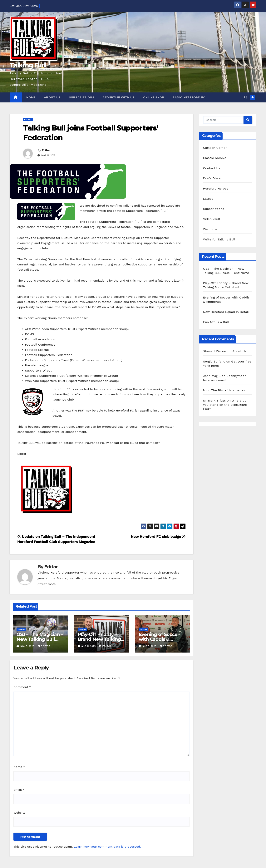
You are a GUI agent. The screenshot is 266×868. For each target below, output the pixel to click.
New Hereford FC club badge (158, 537)
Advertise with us (119, 97)
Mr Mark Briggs (214, 400)
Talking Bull (28, 65)
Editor (46, 150)
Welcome (210, 229)
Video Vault (212, 219)
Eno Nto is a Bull (216, 322)
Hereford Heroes (216, 188)
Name (19, 767)
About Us (52, 97)
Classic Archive (215, 158)
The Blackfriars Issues (228, 390)
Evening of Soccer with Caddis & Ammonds (159, 639)
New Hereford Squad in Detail (226, 312)
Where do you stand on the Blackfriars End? (225, 405)
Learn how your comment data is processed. (107, 847)
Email (19, 790)
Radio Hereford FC (189, 97)
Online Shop (154, 97)
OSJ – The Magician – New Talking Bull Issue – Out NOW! (40, 639)
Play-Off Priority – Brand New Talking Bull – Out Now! (99, 639)
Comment (22, 687)
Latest (28, 119)
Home (31, 97)
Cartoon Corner (215, 148)
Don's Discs (212, 178)
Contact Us (212, 168)
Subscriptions (82, 97)
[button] (246, 97)
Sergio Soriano (214, 361)
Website (20, 813)
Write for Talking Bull (219, 239)
